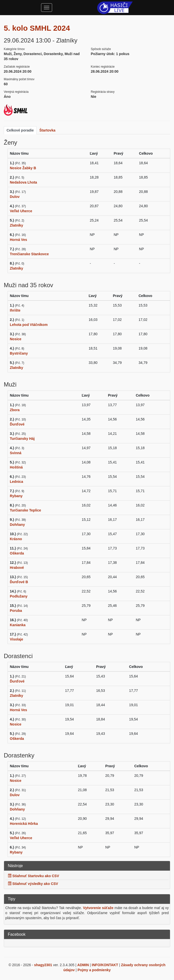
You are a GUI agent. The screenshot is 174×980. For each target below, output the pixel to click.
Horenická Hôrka (24, 824)
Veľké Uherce (21, 211)
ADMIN (83, 965)
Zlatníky (16, 225)
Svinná (16, 453)
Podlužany (19, 596)
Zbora (15, 410)
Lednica (16, 482)
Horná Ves (18, 240)
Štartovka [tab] (47, 130)
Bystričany (19, 353)
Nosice (16, 339)
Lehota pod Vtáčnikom (29, 325)
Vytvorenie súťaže (98, 908)
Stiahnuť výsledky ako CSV (33, 884)
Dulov (15, 197)
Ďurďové (17, 424)
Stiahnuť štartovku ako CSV (33, 876)
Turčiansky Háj (22, 439)
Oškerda (17, 553)
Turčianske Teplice (25, 510)
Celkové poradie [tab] (20, 130)
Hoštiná (16, 467)
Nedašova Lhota (23, 182)
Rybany (16, 496)
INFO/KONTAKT (105, 965)
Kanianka (18, 625)
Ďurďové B (19, 582)
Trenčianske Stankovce (29, 254)
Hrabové (17, 568)
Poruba (16, 611)
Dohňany (17, 525)
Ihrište (15, 310)
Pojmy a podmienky (94, 970)
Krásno (16, 539)
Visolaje (16, 639)
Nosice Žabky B (23, 168)
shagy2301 (43, 965)
